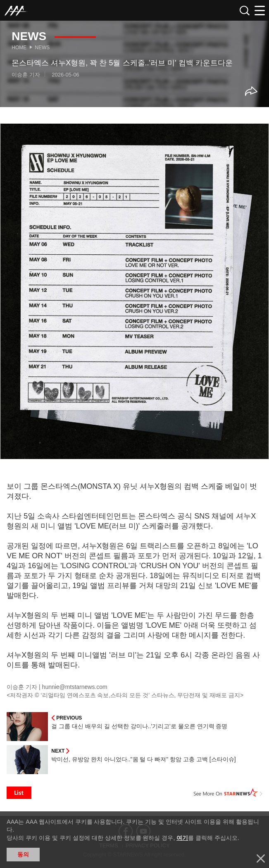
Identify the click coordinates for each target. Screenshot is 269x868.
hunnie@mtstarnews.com (75, 687)
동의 (23, 854)
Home (19, 48)
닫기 (261, 858)
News (42, 48)
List (19, 793)
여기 (182, 838)
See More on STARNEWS (228, 793)
